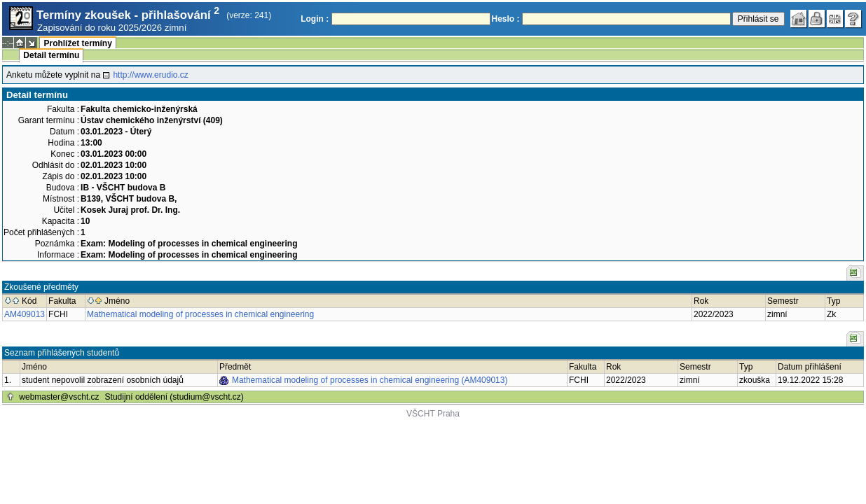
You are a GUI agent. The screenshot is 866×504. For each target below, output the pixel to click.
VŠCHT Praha (433, 414)
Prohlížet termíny (77, 43)
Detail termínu (51, 55)
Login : (315, 19)
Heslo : (506, 19)
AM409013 (25, 314)
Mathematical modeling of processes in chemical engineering (200, 314)
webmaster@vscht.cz (59, 397)
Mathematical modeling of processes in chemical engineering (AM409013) (370, 380)
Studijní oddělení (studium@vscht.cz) (174, 397)
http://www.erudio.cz (150, 75)
